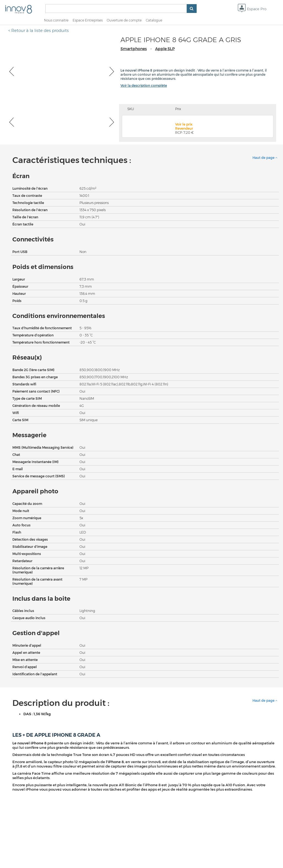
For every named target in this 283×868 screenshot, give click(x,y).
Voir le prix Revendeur (184, 126)
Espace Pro (252, 9)
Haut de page (265, 158)
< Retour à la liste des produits (39, 30)
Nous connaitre (56, 20)
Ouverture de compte (124, 20)
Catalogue (154, 20)
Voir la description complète (144, 85)
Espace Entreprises (88, 20)
